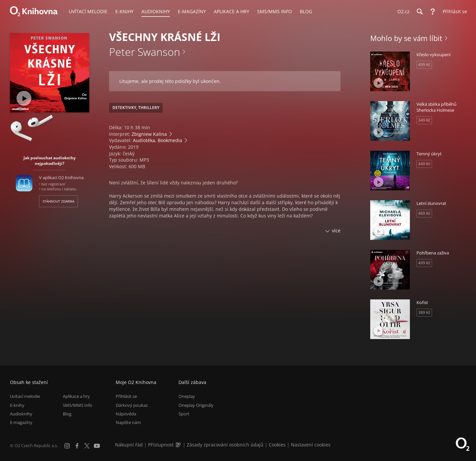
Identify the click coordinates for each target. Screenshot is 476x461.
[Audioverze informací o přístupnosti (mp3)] (179, 445)
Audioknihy (21, 414)
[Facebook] (77, 446)
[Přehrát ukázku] (24, 98)
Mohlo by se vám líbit (406, 38)
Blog (67, 414)
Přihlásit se (126, 396)
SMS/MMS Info (78, 405)
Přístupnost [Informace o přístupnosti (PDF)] (161, 445)
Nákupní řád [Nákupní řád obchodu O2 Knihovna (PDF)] (129, 445)
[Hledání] (419, 12)
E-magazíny (21, 422)
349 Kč (424, 120)
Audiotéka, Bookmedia (158, 140)
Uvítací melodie (25, 396)
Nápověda (126, 414)
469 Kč (424, 213)
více (336, 230)
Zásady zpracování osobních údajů (225, 445)
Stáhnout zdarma (59, 201)
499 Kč (424, 65)
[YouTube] (97, 446)
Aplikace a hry (76, 396)
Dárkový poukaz (132, 405)
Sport (184, 414)
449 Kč (424, 164)
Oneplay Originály (196, 405)
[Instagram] (67, 446)
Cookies (277, 445)
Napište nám (128, 422)
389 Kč (424, 312)
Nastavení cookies (311, 445)
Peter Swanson (145, 52)
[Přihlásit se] (453, 12)
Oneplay (187, 396)
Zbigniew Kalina (149, 134)
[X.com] (87, 446)
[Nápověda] (433, 12)
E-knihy (17, 405)
